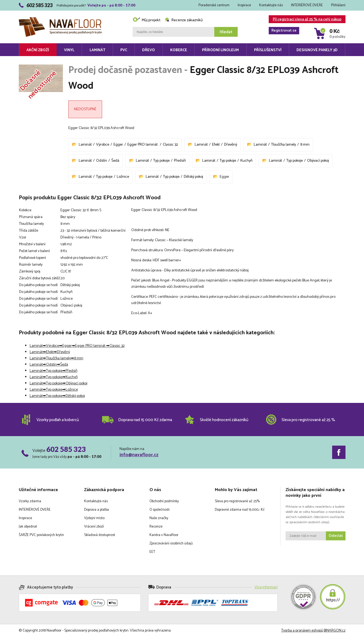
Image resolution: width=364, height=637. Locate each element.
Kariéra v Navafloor (164, 535)
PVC (124, 50)
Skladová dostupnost (100, 535)
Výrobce (103, 145)
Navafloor (60, 19)
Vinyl (69, 50)
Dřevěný (231, 145)
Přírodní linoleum (220, 50)
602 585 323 (66, 449)
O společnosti (160, 510)
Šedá (115, 161)
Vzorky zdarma (30, 501)
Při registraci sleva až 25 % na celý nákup (305, 20)
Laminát (97, 50)
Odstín (102, 161)
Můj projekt (146, 20)
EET (152, 552)
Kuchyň (246, 161)
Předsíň (180, 161)
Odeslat (336, 536)
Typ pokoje (161, 161)
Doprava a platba (97, 510)
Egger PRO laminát (143, 145)
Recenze (156, 527)
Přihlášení (338, 5)
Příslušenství (268, 50)
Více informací (266, 587)
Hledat (226, 32)
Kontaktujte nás (271, 5)
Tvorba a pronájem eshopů (302, 631)
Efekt (216, 145)
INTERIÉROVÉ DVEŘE (307, 5)
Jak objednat (28, 527)
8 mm (305, 145)
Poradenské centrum (214, 5)
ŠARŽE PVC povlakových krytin (41, 535)
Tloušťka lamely (284, 145)
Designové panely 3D (317, 50)
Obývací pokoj (318, 161)
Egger (118, 145)
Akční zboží (38, 50)
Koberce (179, 50)
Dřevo (149, 50)
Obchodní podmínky (164, 501)
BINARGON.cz (335, 631)
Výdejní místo (94, 518)
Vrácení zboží (94, 527)
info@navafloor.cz (139, 455)
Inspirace (244, 5)
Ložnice (123, 177)
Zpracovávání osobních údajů (171, 543)
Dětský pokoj (193, 177)
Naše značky (159, 518)
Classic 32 (170, 145)
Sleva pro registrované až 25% (237, 501)
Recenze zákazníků (184, 20)
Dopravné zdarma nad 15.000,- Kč (240, 510)
